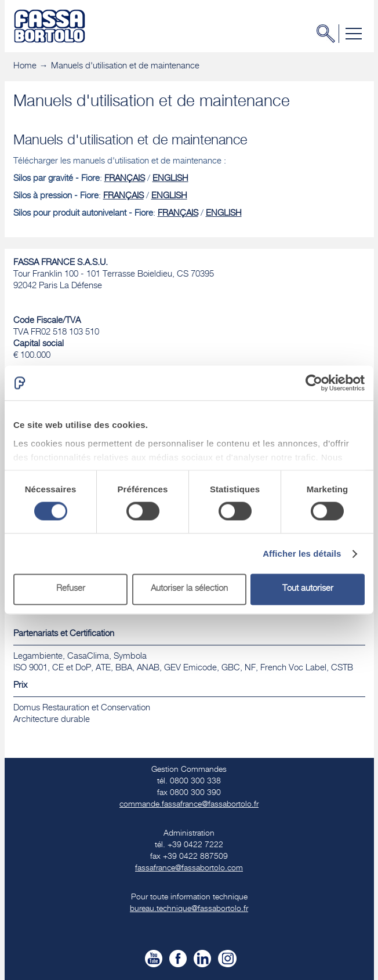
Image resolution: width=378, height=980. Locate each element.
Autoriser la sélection (189, 589)
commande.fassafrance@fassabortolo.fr (189, 805)
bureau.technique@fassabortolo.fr (189, 909)
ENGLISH (170, 179)
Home (25, 66)
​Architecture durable (52, 720)
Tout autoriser (308, 589)
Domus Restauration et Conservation (82, 708)
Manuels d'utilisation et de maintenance (125, 66)
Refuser (71, 589)
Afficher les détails (302, 553)
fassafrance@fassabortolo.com (189, 869)
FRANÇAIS (125, 179)
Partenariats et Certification (64, 634)
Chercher (329, 34)
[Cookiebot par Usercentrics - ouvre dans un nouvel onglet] (314, 383)
